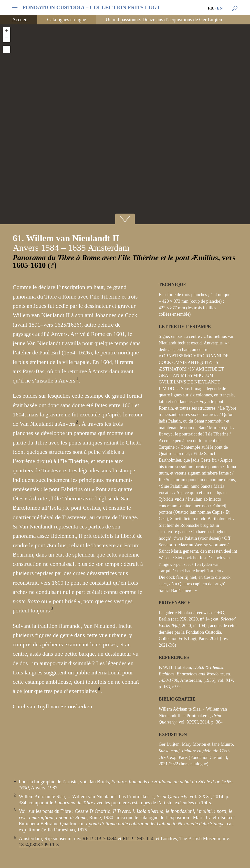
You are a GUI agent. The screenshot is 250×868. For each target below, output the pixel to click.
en (220, 8)
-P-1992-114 (138, 838)
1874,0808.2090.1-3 (39, 845)
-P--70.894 (100, 838)
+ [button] (7, 31)
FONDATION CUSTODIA (91, 8)
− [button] (7, 39)
